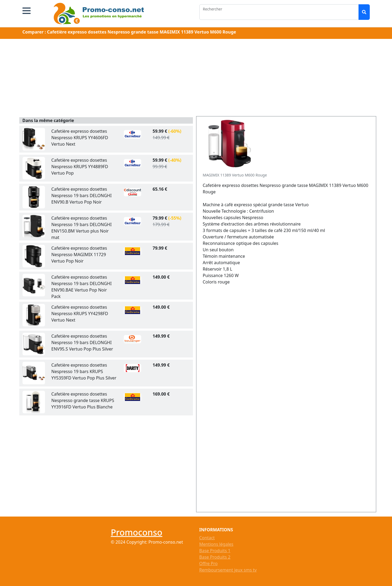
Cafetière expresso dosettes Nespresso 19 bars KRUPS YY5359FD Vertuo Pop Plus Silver (84, 371)
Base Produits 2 (215, 557)
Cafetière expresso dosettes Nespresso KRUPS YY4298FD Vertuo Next (80, 314)
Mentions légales (216, 544)
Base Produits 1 (215, 551)
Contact (207, 538)
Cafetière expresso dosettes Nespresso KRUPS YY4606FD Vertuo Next (80, 138)
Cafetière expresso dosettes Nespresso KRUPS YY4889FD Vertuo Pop (80, 167)
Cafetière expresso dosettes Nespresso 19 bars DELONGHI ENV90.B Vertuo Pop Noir (82, 196)
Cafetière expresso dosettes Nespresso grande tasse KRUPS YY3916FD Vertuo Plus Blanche (83, 400)
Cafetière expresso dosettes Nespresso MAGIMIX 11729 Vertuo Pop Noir (79, 255)
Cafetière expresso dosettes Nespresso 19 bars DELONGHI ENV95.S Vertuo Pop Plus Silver (82, 342)
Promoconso (137, 532)
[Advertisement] (196, 79)
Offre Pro (209, 563)
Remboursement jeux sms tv (228, 570)
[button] (27, 11)
